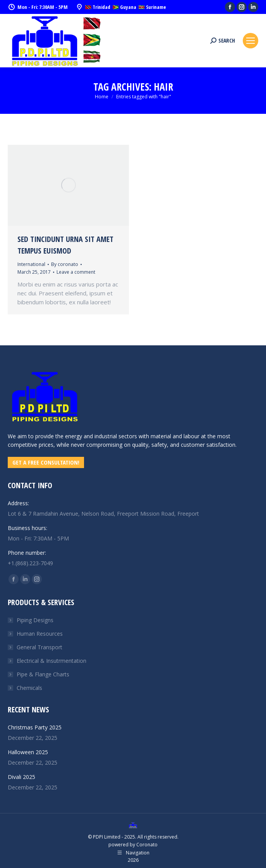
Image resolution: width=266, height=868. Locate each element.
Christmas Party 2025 (35, 727)
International (31, 264)
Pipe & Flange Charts (43, 674)
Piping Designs (35, 620)
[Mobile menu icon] (251, 41)
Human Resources (40, 634)
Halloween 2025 (28, 752)
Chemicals (29, 688)
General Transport (39, 647)
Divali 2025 (21, 777)
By (65, 264)
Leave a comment (76, 272)
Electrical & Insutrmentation (51, 661)
